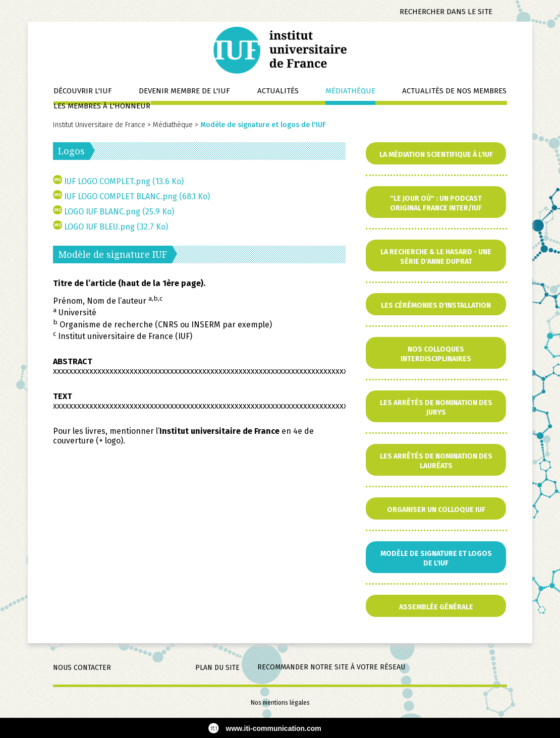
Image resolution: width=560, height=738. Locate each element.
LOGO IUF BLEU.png (116, 227)
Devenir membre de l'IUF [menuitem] (184, 91)
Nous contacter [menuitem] (82, 668)
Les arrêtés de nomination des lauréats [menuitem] (436, 461)
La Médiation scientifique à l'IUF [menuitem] (436, 155)
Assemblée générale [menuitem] (436, 607)
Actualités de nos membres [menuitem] (454, 91)
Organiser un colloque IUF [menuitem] (436, 510)
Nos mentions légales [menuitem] (280, 703)
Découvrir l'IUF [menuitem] (83, 91)
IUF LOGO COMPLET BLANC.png (137, 196)
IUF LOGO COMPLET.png (124, 181)
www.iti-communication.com (274, 728)
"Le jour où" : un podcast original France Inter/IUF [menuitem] (436, 203)
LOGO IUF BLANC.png (119, 212)
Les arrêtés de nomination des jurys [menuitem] (436, 408)
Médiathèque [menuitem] (350, 91)
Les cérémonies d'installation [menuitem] (436, 305)
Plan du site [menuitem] (217, 668)
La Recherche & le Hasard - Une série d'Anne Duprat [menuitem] (436, 257)
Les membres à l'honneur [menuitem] (102, 106)
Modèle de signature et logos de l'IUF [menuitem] (436, 558)
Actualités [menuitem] (278, 91)
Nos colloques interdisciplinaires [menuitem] (436, 354)
